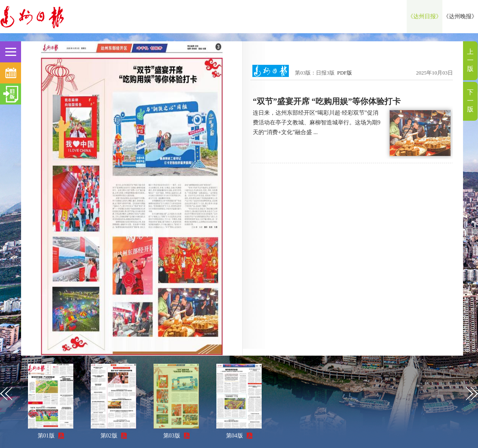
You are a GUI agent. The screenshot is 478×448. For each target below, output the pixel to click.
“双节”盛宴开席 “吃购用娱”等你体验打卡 (327, 101)
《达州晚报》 (460, 16)
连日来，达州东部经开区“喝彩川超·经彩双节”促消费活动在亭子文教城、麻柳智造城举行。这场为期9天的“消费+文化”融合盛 (317, 123)
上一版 (470, 60)
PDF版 (345, 73)
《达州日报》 (425, 16)
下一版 (470, 101)
